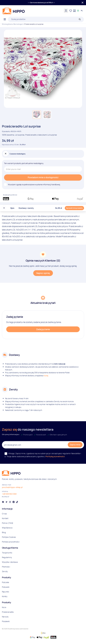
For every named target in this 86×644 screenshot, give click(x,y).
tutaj (46, 376)
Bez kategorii (19, 24)
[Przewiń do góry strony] (4, 208)
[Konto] (66, 11)
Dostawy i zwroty (26, 208)
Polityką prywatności (55, 456)
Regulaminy (7, 557)
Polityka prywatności (11, 542)
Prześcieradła (8, 612)
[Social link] (3, 502)
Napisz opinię (43, 273)
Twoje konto (7, 553)
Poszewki (6, 621)
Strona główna (7, 24)
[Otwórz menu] (5, 19)
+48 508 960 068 (9, 494)
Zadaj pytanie (43, 329)
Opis (12, 208)
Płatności (6, 567)
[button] (37, 115)
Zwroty (5, 571)
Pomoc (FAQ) (8, 523)
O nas (4, 514)
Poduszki (6, 587)
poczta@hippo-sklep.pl (12, 487)
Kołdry (5, 596)
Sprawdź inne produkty (74, 208)
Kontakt (5, 518)
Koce (4, 607)
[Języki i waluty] (82, 11)
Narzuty (5, 617)
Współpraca (7, 528)
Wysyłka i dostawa (10, 562)
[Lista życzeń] (71, 11)
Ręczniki (6, 592)
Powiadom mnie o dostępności (43, 177)
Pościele (6, 582)
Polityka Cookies (9, 537)
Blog (4, 532)
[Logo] (14, 11)
